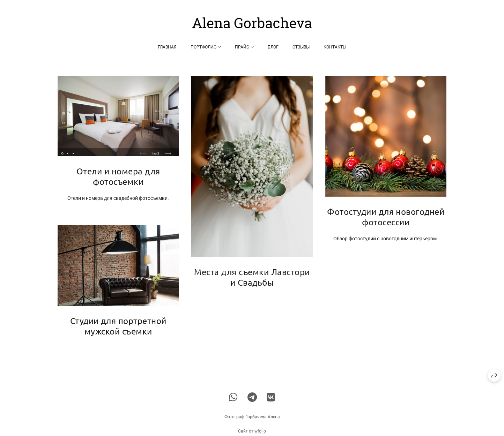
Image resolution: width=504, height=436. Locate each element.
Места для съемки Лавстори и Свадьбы (252, 277)
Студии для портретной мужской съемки (118, 326)
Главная (167, 47)
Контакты (335, 47)
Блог (273, 47)
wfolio (260, 433)
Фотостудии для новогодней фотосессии (386, 217)
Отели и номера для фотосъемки (118, 176)
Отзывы (301, 47)
